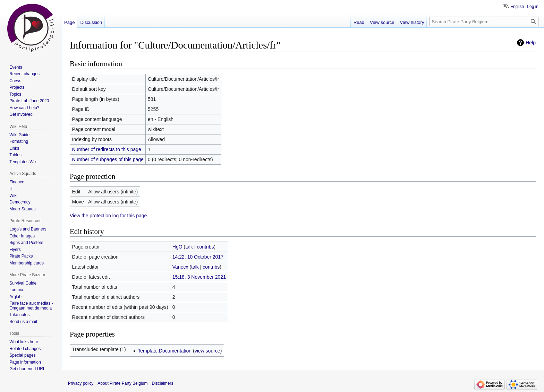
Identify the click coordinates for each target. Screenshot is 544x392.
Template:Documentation (165, 351)
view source (207, 351)
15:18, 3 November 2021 (199, 277)
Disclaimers (162, 383)
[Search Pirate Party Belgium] (484, 21)
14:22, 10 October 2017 (198, 257)
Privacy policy (81, 383)
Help (531, 43)
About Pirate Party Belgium (122, 383)
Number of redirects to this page (107, 149)
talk (189, 247)
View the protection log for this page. (109, 216)
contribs (205, 247)
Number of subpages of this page (108, 159)
